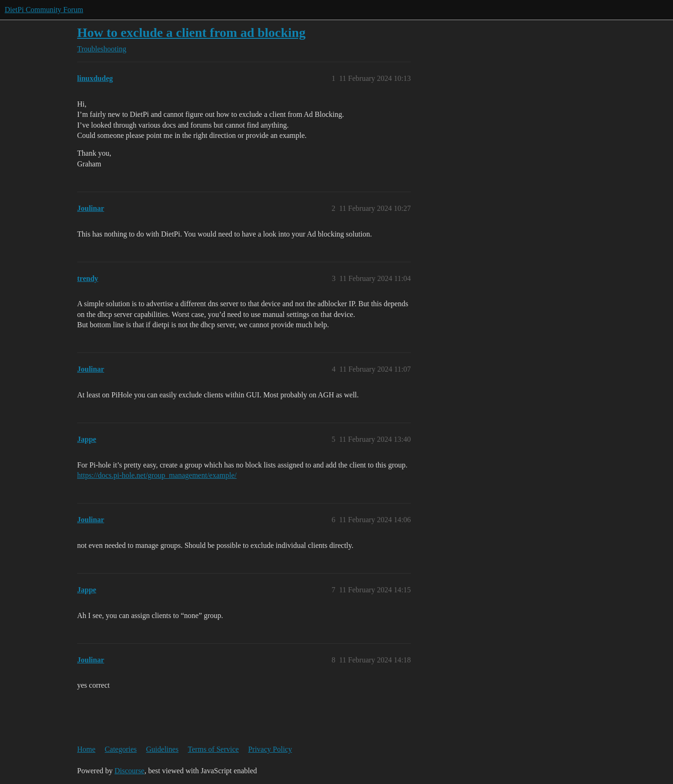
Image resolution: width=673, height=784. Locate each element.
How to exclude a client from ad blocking (191, 32)
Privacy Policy (270, 749)
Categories (121, 749)
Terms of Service (213, 749)
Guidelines (162, 749)
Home (86, 749)
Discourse (129, 771)
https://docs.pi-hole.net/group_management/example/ (157, 475)
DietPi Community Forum (44, 10)
